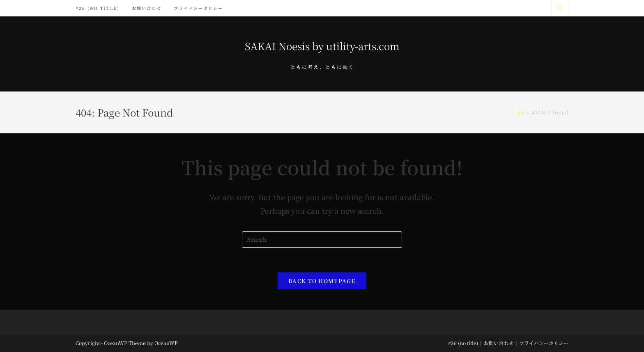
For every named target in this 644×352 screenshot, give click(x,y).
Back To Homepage (322, 281)
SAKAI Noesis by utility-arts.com (322, 46)
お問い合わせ (499, 343)
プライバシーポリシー (544, 343)
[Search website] (560, 8)
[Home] (521, 112)
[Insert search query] (322, 240)
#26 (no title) (463, 343)
